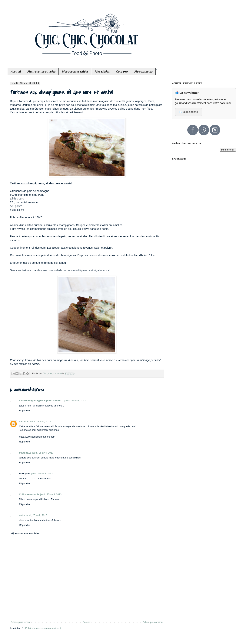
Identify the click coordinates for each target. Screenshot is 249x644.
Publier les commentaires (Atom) (43, 628)
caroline (24, 421)
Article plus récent (21, 622)
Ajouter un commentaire (25, 533)
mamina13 (25, 453)
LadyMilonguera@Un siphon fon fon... (41, 401)
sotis (22, 515)
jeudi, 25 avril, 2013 (75, 401)
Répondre (24, 411)
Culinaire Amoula (29, 494)
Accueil (87, 622)
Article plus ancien (153, 622)
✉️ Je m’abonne (188, 112)
